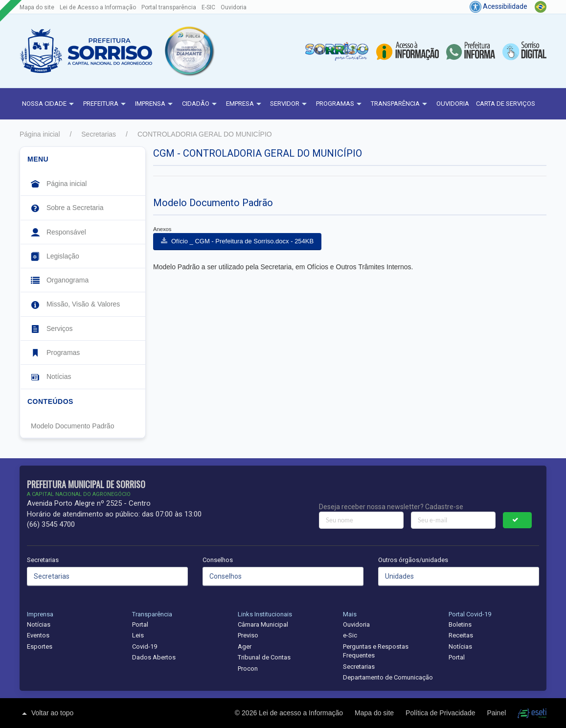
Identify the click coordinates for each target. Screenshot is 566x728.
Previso (248, 635)
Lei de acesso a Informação (302, 713)
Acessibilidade (498, 6)
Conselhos (218, 560)
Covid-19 (145, 646)
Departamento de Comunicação (388, 677)
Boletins (460, 624)
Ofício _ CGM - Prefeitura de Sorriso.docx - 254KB (242, 241)
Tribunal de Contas (264, 657)
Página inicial (40, 134)
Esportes (40, 646)
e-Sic (350, 635)
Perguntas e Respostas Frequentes (376, 651)
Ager (245, 646)
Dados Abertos (154, 657)
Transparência (400, 104)
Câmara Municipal (263, 624)
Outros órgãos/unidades (413, 560)
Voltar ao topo (46, 713)
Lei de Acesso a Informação (98, 7)
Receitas (461, 635)
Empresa (245, 104)
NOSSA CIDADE (49, 104)
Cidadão (201, 104)
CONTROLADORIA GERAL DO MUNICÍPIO (205, 134)
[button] (189, 51)
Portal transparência (169, 7)
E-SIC (208, 7)
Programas (340, 104)
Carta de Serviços (506, 104)
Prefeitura (106, 104)
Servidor (290, 104)
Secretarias (99, 134)
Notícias (39, 624)
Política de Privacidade (441, 713)
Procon (248, 669)
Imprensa (155, 104)
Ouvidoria (234, 7)
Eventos (38, 635)
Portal (140, 624)
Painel (497, 713)
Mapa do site (37, 7)
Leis (138, 635)
